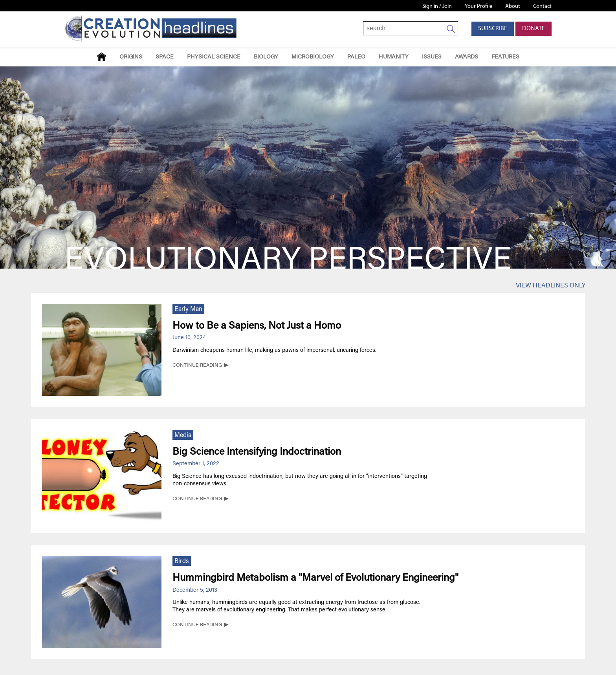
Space (165, 57)
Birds (182, 562)
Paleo (356, 57)
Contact (542, 6)
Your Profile (478, 6)
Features (505, 57)
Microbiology (313, 57)
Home (102, 57)
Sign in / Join (437, 6)
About (513, 6)
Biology (266, 57)
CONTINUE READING (197, 366)
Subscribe (493, 29)
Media (183, 435)
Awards (467, 57)
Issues (432, 57)
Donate (533, 29)
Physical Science (214, 57)
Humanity (394, 57)
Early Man (188, 309)
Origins (131, 57)
